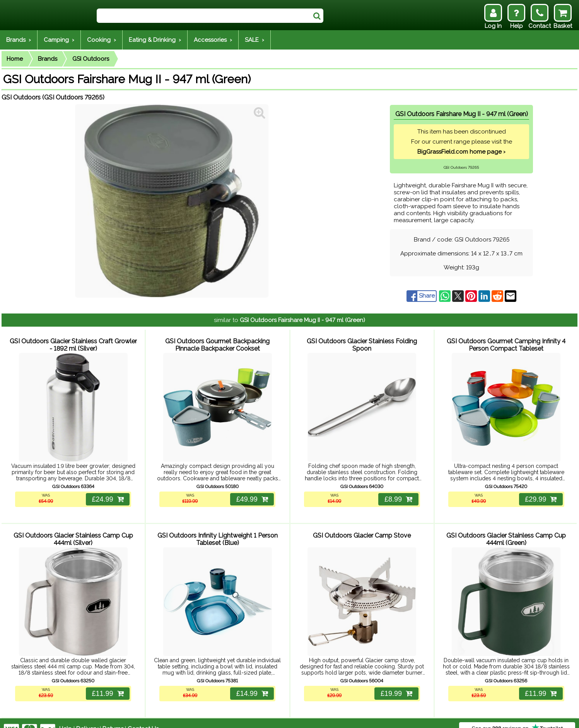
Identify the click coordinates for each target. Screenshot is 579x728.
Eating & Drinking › (155, 40)
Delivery (87, 717)
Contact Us (143, 717)
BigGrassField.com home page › (461, 152)
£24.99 (107, 493)
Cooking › (102, 40)
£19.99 (396, 682)
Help (66, 717)
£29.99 (540, 493)
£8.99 (398, 493)
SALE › (254, 40)
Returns (113, 717)
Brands (48, 59)
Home (15, 59)
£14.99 (251, 682)
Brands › (19, 40)
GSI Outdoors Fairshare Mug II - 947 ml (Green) (302, 320)
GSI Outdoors (91, 59)
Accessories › (213, 40)
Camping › (59, 40)
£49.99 (251, 493)
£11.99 (107, 682)
